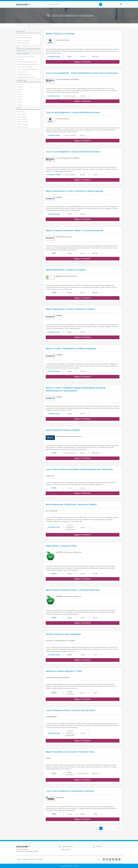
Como (19, 105)
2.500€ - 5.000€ (22, 122)
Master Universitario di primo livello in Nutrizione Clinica (70, 752)
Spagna (20, 859)
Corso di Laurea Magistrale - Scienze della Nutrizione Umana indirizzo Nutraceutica (82, 73)
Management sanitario (24, 75)
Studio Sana (50, 476)
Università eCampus (63, 40)
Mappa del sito (66, 850)
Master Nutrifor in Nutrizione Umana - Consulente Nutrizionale (73, 590)
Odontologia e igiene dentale (26, 77)
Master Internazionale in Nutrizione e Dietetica (66, 270)
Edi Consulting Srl (52, 511)
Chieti (19, 102)
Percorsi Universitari (23, 43)
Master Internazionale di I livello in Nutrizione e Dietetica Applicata (74, 191)
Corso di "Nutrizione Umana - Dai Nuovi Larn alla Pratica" (70, 710)
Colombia (32, 859)
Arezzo (19, 92)
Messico (41, 859)
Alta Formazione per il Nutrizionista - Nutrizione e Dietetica (71, 505)
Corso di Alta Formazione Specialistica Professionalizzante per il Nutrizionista (79, 469)
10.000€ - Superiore (23, 127)
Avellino (20, 95)
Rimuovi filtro (21, 51)
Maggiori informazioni (83, 62)
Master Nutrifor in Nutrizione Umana (61, 546)
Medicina (21, 59)
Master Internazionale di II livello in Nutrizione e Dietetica (70, 309)
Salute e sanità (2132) (23, 54)
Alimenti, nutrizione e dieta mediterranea (63, 634)
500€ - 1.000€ (22, 117)
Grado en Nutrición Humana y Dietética (63, 430)
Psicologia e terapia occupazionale (27, 62)
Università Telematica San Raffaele (68, 79)
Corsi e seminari (22, 35)
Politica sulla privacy (67, 847)
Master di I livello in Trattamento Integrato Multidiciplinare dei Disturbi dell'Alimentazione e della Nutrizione (76, 389)
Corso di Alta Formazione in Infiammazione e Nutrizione (70, 791)
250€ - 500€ (21, 114)
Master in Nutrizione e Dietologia (60, 34)
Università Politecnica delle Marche (58, 678)
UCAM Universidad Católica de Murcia (69, 436)
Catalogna (25, 859)
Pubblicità (99, 847)
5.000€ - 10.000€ (23, 124)
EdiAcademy (60, 798)
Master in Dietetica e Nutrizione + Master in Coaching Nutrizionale (74, 231)
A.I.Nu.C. (49, 758)
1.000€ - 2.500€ (22, 119)
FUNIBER (59, 198)
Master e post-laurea (24, 40)
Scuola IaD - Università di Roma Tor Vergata (60, 641)
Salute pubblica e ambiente (25, 57)
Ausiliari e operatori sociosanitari (27, 69)
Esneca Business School (64, 237)
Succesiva (117, 828)
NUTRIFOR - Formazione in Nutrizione (68, 552)
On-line (20, 84)
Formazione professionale (25, 38)
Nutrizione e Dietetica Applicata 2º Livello (64, 671)
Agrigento (20, 89)
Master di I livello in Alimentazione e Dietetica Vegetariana (71, 349)
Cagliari (20, 97)
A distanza (20, 87)
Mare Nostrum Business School (66, 276)
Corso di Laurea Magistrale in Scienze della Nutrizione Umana (73, 112)
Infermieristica (22, 72)
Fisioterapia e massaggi (25, 67)
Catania (20, 100)
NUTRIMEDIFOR (51, 717)
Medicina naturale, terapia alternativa (28, 64)
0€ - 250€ (21, 112)
